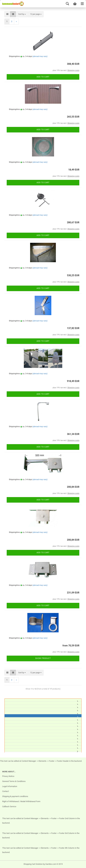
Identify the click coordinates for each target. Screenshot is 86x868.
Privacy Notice (8, 776)
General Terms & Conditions (14, 781)
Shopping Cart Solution (33, 864)
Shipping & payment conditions (15, 796)
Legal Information (10, 786)
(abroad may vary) (40, 56)
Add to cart (43, 77)
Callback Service (9, 806)
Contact (6, 791)
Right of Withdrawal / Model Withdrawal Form (21, 801)
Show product (43, 658)
